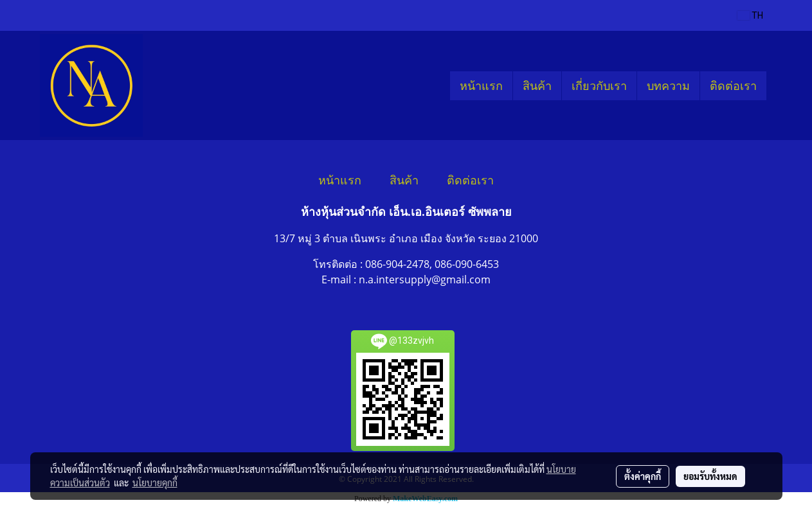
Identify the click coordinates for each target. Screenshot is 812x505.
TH (750, 15)
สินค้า (537, 85)
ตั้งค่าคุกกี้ (643, 476)
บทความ (668, 85)
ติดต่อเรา (733, 85)
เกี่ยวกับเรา (599, 85)
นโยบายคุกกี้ (155, 483)
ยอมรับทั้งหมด (710, 476)
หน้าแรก (481, 85)
